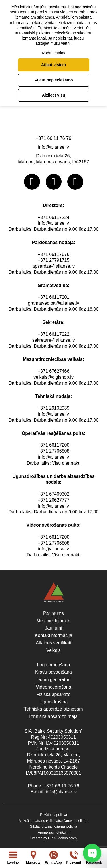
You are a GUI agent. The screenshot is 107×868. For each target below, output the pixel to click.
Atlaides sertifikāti (53, 643)
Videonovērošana (53, 687)
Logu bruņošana (54, 665)
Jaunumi (53, 628)
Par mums (53, 613)
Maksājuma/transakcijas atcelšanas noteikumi (53, 821)
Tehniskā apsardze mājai (53, 717)
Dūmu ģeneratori (53, 680)
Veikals (53, 650)
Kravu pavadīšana (53, 672)
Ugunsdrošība (54, 702)
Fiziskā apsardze (53, 694)
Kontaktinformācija (54, 635)
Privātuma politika (53, 815)
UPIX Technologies (62, 838)
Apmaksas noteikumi (53, 832)
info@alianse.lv (53, 147)
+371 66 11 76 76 (53, 138)
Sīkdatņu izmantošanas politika (53, 826)
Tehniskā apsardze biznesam (53, 709)
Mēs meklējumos (53, 621)
